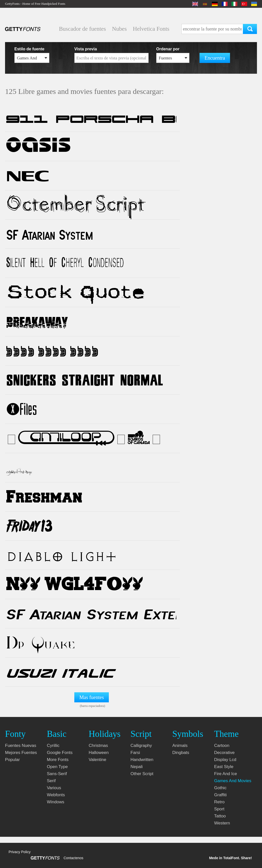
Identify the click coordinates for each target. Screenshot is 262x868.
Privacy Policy (20, 852)
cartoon (222, 746)
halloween (99, 753)
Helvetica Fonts (151, 29)
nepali (137, 767)
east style (224, 767)
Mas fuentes (92, 697)
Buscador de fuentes (83, 29)
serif (51, 781)
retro (219, 802)
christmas (98, 746)
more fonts (58, 760)
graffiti (220, 795)
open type (57, 767)
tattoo (220, 816)
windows (56, 802)
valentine (97, 760)
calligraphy (141, 746)
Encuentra (215, 58)
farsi (135, 753)
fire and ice (226, 774)
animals (180, 746)
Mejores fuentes (21, 753)
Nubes (120, 29)
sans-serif (57, 774)
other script (142, 774)
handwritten (142, 760)
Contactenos (73, 858)
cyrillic (53, 746)
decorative (224, 753)
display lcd (225, 760)
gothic (220, 788)
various (54, 788)
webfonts (56, 795)
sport (219, 809)
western (222, 823)
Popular (12, 760)
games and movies (233, 781)
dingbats (181, 753)
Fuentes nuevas (21, 746)
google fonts (60, 753)
